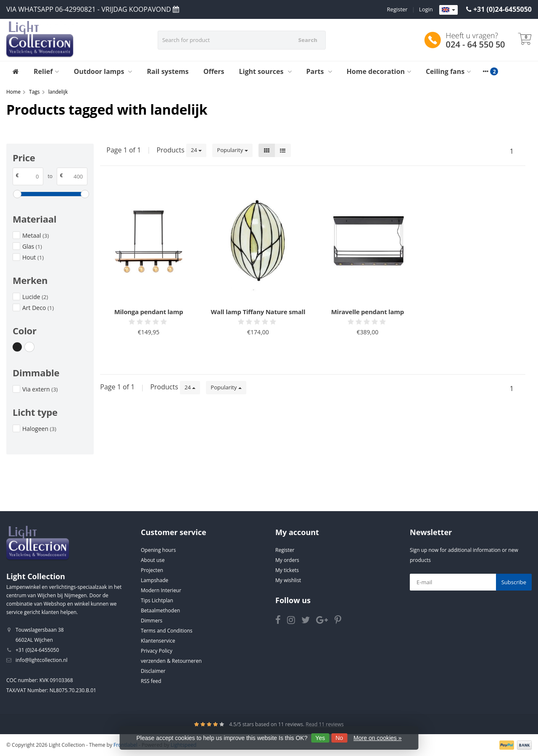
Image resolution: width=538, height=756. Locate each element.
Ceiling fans (448, 71)
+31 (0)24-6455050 (502, 9)
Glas (32, 246)
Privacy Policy (157, 651)
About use (153, 560)
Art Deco (38, 308)
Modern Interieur (161, 590)
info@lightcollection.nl (42, 660)
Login (426, 9)
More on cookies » (377, 738)
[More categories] (485, 71)
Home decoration (379, 71)
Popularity (232, 150)
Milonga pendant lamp (149, 312)
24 (196, 150)
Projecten (152, 570)
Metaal (36, 235)
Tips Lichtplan (157, 600)
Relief (46, 71)
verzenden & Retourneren (171, 661)
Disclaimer (153, 671)
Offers (214, 71)
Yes (320, 738)
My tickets (287, 570)
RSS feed (151, 681)
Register (397, 9)
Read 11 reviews (325, 724)
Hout (33, 257)
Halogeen (39, 429)
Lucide (35, 297)
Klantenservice (158, 641)
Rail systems (167, 71)
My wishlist (288, 580)
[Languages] (448, 10)
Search (307, 40)
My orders (287, 560)
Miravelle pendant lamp (368, 312)
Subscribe (514, 582)
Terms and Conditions (167, 631)
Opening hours (158, 550)
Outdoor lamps (103, 71)
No (339, 738)
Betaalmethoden (160, 610)
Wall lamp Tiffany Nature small (258, 312)
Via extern (40, 389)
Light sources (265, 71)
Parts (319, 71)
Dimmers (152, 621)
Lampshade (154, 580)
